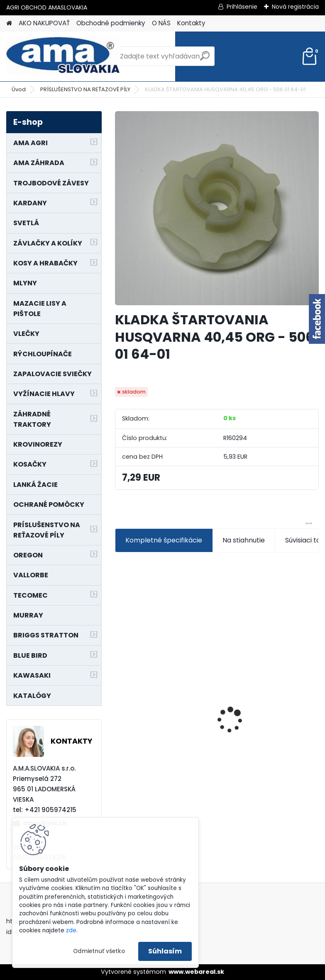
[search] (205, 59)
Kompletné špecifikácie (164, 540)
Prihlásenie (242, 7)
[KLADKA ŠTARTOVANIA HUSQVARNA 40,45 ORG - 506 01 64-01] (217, 208)
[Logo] (63, 56)
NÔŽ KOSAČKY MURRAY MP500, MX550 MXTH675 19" (165, 667)
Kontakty (191, 23)
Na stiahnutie (244, 540)
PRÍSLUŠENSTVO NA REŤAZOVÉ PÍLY (85, 89)
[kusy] (137, 784)
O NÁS (161, 23)
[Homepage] (9, 23)
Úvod (19, 89)
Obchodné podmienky (111, 23)
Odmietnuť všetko (99, 951)
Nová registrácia (295, 7)
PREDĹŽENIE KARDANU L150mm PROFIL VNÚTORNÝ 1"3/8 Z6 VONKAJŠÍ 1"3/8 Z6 (268, 699)
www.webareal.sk (196, 972)
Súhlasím (165, 951)
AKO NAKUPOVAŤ (44, 23)
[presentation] (120, 705)
